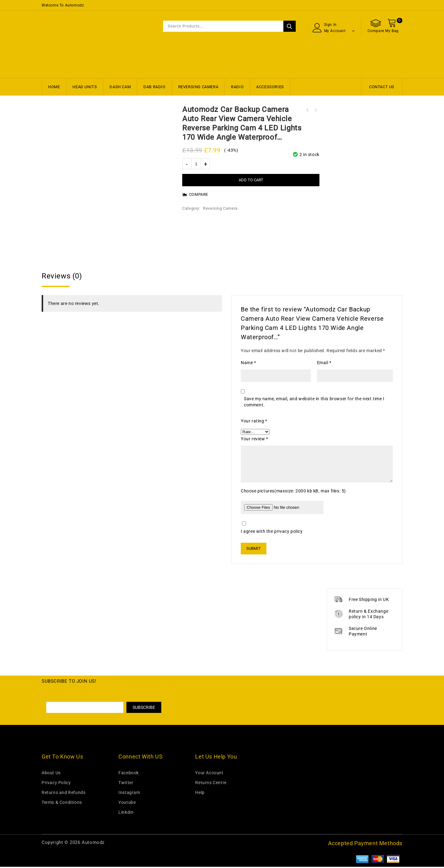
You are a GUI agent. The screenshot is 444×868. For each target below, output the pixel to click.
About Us (51, 774)
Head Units (85, 87)
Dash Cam (120, 87)
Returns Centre (211, 784)
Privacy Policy (56, 784)
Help (200, 794)
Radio (237, 87)
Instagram (129, 794)
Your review (255, 440)
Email (324, 364)
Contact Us (382, 87)
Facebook (129, 774)
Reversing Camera (198, 87)
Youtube (127, 804)
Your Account (209, 774)
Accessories (270, 87)
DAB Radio (154, 87)
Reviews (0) (62, 277)
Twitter (126, 784)
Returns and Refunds (64, 794)
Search (290, 26)
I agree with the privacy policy (272, 533)
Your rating (254, 422)
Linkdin (126, 813)
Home (54, 87)
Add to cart (251, 180)
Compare (199, 194)
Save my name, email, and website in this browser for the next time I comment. (314, 403)
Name (249, 364)
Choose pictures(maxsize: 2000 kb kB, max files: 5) (293, 492)
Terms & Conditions (62, 804)
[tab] (222, 277)
